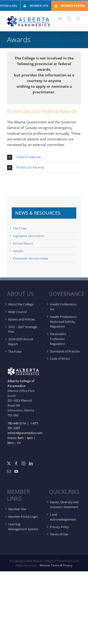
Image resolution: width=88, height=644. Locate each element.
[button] (44, 157)
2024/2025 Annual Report (21, 342)
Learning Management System (23, 527)
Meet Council (17, 312)
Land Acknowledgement (63, 517)
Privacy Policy (59, 527)
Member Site (17, 509)
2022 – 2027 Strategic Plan (23, 329)
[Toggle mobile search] (69, 19)
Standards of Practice (65, 351)
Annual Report (23, 243)
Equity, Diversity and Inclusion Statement (64, 504)
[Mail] (9, 471)
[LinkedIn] (31, 463)
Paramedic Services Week (31, 258)
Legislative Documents (29, 236)
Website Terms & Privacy (56, 565)
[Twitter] (9, 463)
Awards (18, 251)
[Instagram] (23, 463)
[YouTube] (16, 471)
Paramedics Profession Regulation (58, 339)
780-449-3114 (17, 423)
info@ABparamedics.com (25, 433)
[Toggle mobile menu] (78, 19)
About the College (21, 304)
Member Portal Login (23, 517)
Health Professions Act (63, 307)
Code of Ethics (60, 359)
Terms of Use (59, 534)
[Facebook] (16, 463)
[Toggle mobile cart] (60, 19)
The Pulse (20, 228)
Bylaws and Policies (22, 319)
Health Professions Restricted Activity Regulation (63, 322)
